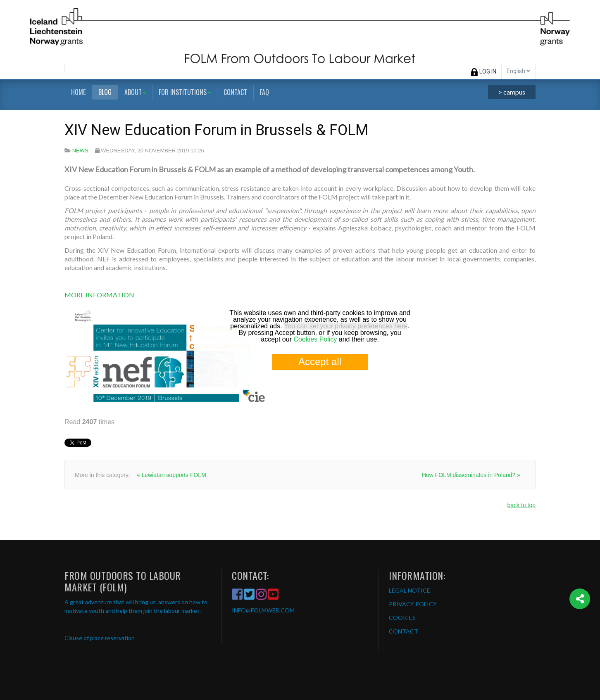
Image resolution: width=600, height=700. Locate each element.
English (518, 71)
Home (78, 92)
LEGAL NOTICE (410, 590)
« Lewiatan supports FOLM (171, 475)
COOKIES (402, 618)
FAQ (264, 92)
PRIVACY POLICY (413, 604)
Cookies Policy (315, 339)
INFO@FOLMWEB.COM (263, 610)
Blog (105, 92)
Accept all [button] (320, 362)
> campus (512, 92)
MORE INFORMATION (99, 295)
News (80, 151)
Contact (235, 92)
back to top (522, 505)
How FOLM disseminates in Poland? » (471, 475)
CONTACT (404, 631)
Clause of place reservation (100, 638)
